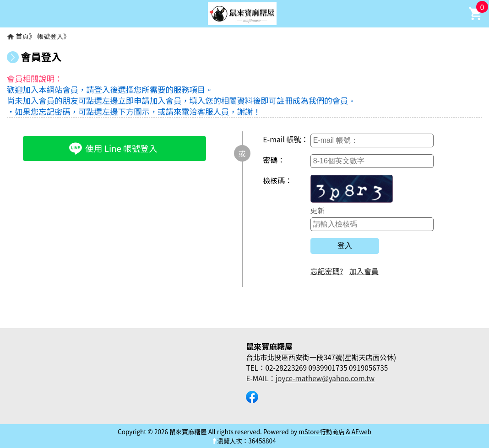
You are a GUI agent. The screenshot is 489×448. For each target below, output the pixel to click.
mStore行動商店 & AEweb (335, 432)
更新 (318, 210)
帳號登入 (50, 36)
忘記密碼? (327, 271)
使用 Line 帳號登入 (113, 148)
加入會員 (364, 271)
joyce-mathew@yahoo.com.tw (325, 378)
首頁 (22, 36)
